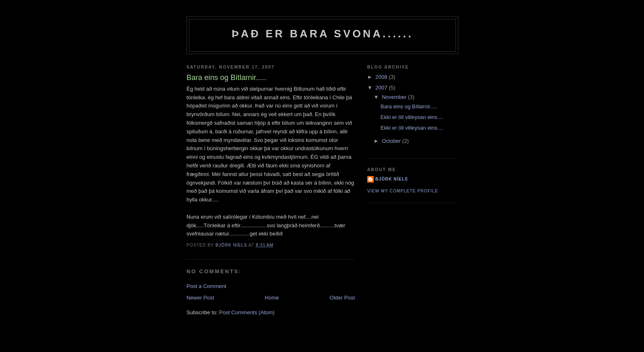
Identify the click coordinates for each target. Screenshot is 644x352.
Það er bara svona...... (322, 34)
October (392, 141)
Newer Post (200, 298)
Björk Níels (392, 179)
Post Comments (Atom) (247, 312)
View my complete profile (403, 191)
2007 (382, 88)
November (395, 97)
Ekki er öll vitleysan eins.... (412, 117)
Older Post (342, 298)
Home (272, 298)
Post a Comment (206, 286)
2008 (382, 77)
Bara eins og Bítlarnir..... (409, 106)
